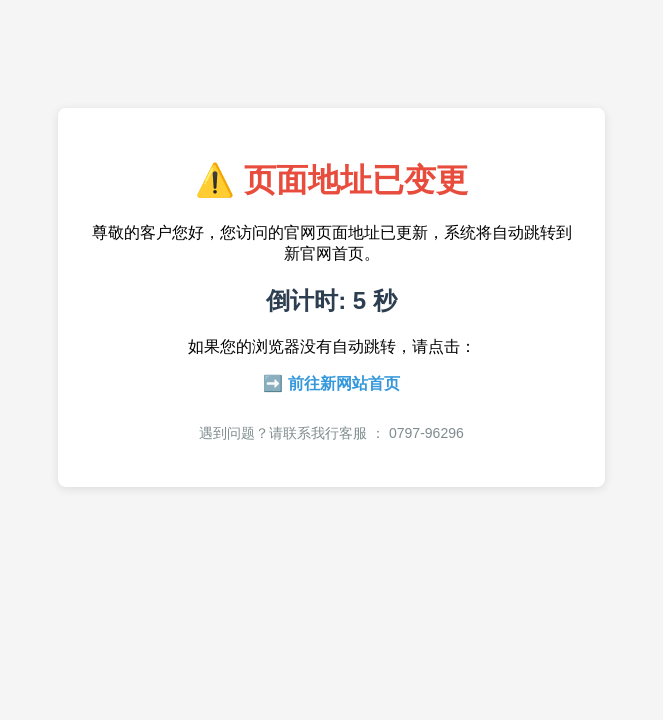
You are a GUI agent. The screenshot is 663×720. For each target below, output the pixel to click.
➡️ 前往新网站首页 (331, 383)
